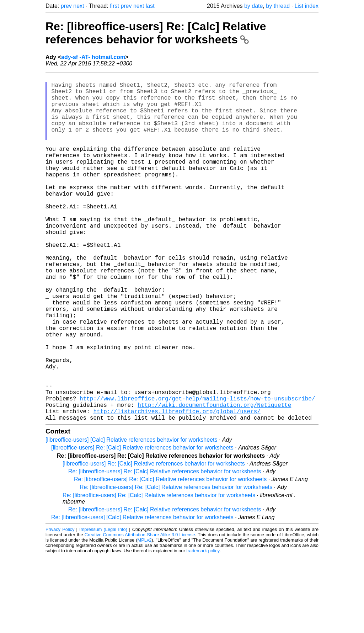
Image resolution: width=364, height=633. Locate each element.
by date (253, 6)
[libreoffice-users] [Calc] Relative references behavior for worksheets (131, 517)
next (79, 6)
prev (66, 6)
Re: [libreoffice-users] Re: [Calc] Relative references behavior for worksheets (156, 33)
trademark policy (203, 627)
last (150, 6)
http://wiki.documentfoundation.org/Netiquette (214, 479)
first (114, 6)
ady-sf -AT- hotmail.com (93, 57)
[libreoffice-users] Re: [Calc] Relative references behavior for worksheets (142, 524)
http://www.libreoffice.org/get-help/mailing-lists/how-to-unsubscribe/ (197, 471)
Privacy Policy (60, 606)
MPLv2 (145, 617)
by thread (278, 6)
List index (306, 6)
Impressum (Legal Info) (103, 606)
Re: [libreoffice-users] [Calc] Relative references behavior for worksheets (142, 594)
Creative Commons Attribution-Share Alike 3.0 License (140, 611)
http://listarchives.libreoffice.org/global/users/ (177, 486)
